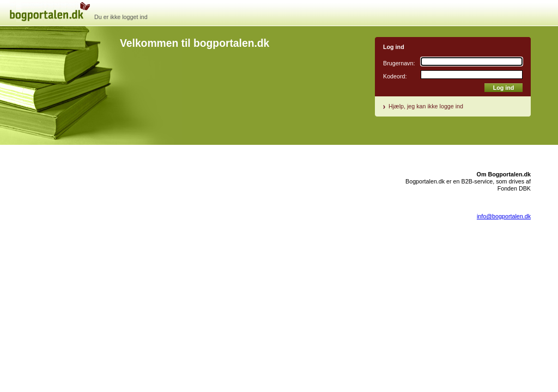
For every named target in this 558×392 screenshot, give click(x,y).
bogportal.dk (60, 22)
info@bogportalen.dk (504, 216)
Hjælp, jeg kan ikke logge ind (426, 106)
